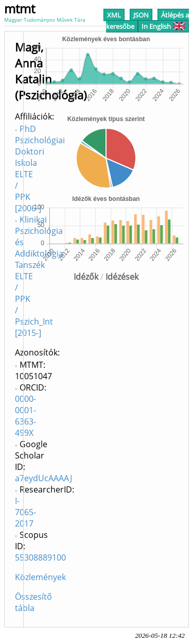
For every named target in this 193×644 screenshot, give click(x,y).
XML (114, 15)
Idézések (122, 277)
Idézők (86, 277)
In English (163, 26)
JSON (141, 15)
